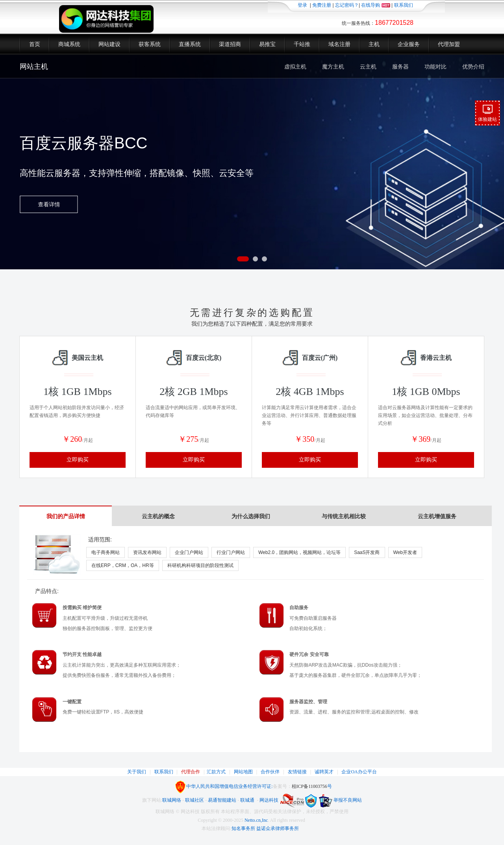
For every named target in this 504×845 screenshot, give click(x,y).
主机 (374, 44)
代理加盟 (449, 44)
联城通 (247, 800)
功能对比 (435, 67)
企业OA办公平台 (359, 772)
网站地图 (243, 772)
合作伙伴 (270, 772)
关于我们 (137, 772)
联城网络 (172, 800)
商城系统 (69, 44)
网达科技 (269, 800)
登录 (302, 5)
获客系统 (150, 44)
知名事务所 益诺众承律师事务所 (265, 828)
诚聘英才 (324, 772)
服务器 (400, 67)
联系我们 (404, 5)
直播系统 (190, 44)
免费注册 (322, 5)
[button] (243, 259)
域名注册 (339, 44)
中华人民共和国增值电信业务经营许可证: (229, 786)
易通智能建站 (222, 800)
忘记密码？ (347, 5)
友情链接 (297, 772)
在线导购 (375, 5)
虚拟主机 (295, 67)
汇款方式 (216, 772)
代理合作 (191, 772)
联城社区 (195, 800)
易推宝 (267, 44)
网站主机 (34, 67)
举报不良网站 (340, 800)
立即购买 (78, 460)
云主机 (368, 67)
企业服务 (409, 44)
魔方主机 (333, 67)
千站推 (302, 44)
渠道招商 (230, 44)
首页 (35, 44)
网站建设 (109, 44)
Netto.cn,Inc (256, 820)
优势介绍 (473, 67)
